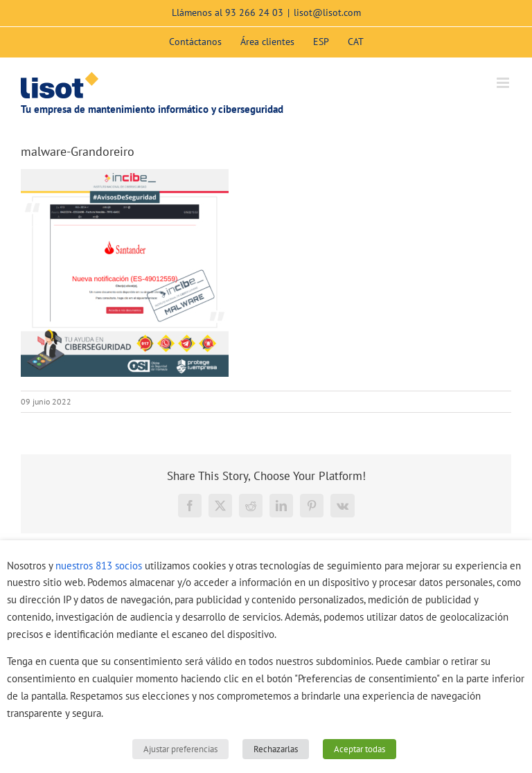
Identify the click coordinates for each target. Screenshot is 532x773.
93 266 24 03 (254, 12)
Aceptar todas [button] (360, 749)
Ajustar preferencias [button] (180, 749)
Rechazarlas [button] (276, 749)
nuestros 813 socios (99, 566)
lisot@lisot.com (327, 12)
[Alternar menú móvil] (504, 83)
